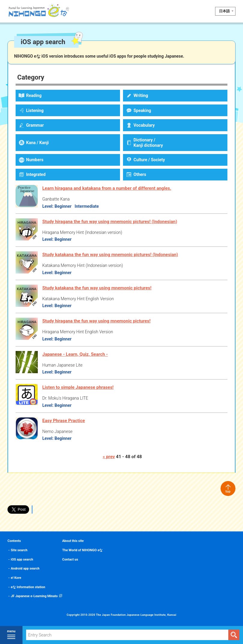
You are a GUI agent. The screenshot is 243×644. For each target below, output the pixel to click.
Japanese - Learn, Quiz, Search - (75, 354)
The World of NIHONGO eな (82, 550)
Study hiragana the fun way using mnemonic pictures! (96, 321)
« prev (109, 457)
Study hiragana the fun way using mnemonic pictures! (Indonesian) (110, 222)
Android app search (25, 568)
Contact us (70, 559)
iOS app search (22, 559)
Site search (19, 550)
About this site (73, 541)
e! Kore (16, 578)
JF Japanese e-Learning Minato (34, 596)
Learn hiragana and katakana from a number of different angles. (107, 188)
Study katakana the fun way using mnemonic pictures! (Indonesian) (110, 255)
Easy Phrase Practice (64, 421)
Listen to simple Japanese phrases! (78, 387)
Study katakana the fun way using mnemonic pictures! (97, 288)
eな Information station (28, 587)
